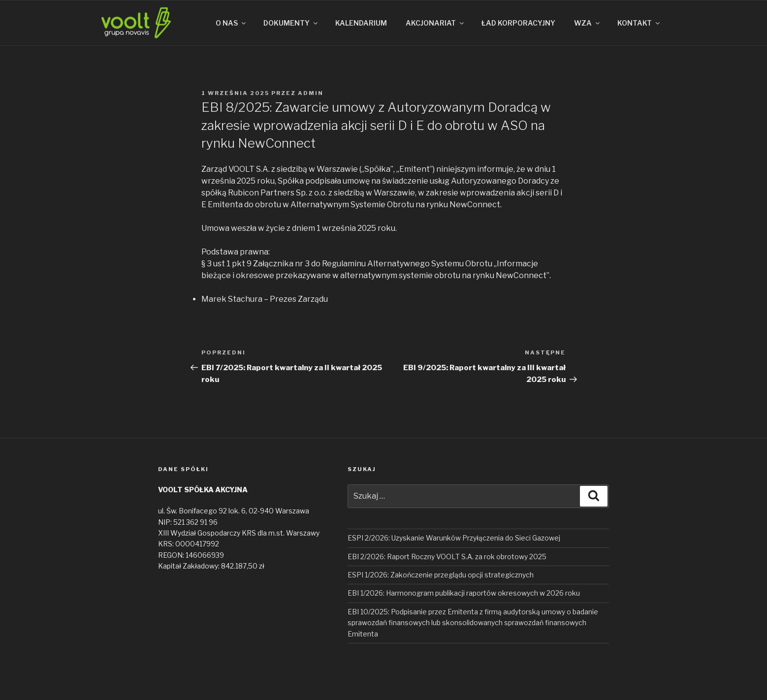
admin (311, 93)
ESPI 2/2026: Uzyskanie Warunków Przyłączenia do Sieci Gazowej (454, 538)
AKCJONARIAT (435, 23)
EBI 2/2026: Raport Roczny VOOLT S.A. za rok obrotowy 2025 (447, 557)
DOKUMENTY (291, 23)
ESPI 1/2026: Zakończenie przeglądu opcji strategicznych (441, 575)
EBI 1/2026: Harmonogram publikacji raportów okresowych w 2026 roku (464, 593)
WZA (588, 23)
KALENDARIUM (361, 23)
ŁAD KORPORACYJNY (518, 23)
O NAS (231, 23)
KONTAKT (639, 23)
